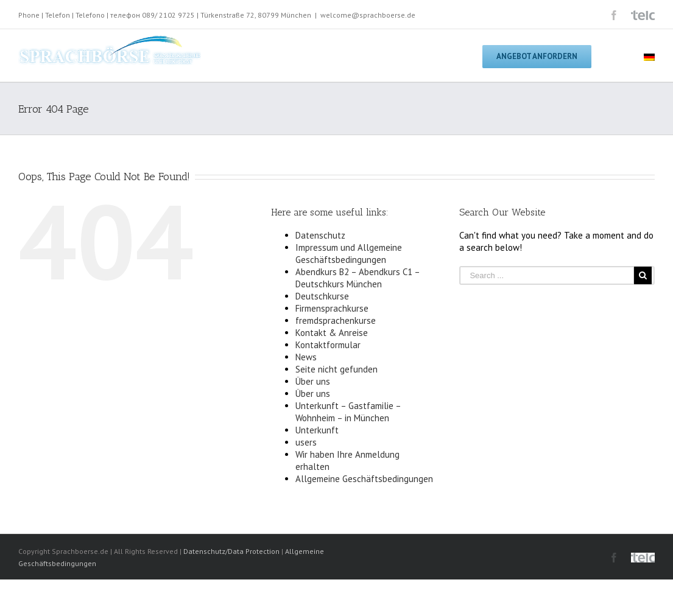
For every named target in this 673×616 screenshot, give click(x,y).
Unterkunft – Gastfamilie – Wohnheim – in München (348, 412)
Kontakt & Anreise (332, 333)
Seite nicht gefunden (336, 369)
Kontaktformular (328, 345)
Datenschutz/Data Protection (231, 551)
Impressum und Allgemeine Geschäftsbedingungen (349, 254)
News (306, 357)
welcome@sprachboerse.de (368, 15)
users (306, 442)
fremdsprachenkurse (336, 320)
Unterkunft (317, 430)
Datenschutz (320, 235)
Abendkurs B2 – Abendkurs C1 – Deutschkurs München (358, 278)
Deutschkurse (322, 296)
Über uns (313, 381)
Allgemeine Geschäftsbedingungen (364, 479)
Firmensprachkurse (332, 308)
